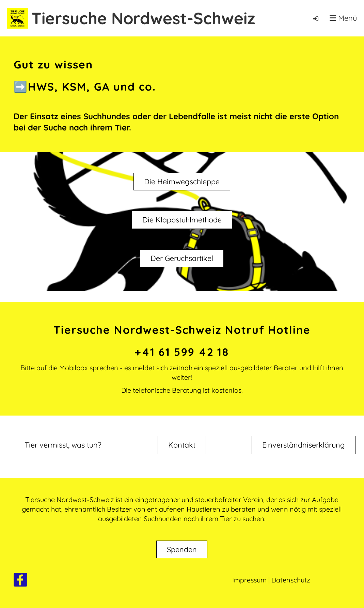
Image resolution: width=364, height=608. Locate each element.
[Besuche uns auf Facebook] (20, 581)
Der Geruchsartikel (182, 259)
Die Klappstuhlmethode (182, 220)
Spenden (182, 549)
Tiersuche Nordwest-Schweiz (143, 18)
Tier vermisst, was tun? (63, 440)
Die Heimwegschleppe (182, 182)
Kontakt (182, 434)
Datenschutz (291, 580)
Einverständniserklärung (304, 434)
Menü (343, 18)
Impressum (249, 580)
